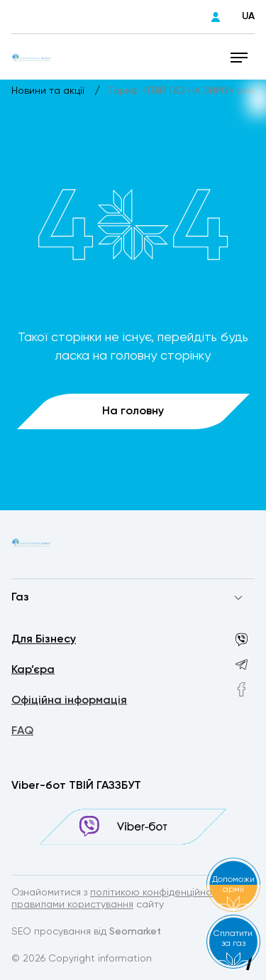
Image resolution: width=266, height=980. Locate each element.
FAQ (22, 733)
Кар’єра (33, 671)
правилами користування (72, 905)
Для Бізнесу (44, 640)
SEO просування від (86, 932)
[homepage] (31, 57)
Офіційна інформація (69, 702)
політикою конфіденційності (157, 893)
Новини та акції (49, 91)
